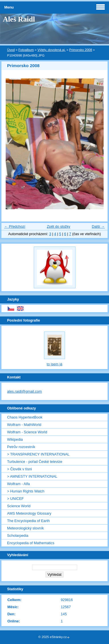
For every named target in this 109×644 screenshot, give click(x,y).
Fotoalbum (26, 50)
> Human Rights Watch (26, 491)
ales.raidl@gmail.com (25, 391)
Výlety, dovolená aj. (52, 50)
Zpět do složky (59, 226)
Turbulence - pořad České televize (35, 462)
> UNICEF (15, 499)
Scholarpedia (18, 536)
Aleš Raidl (19, 19)
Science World (19, 506)
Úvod (11, 50)
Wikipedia (15, 439)
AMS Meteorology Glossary (29, 513)
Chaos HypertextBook (25, 417)
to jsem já (55, 364)
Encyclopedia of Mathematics (31, 543)
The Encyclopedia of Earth (28, 521)
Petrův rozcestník (21, 447)
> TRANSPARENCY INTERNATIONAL (38, 454)
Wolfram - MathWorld (24, 425)
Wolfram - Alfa (18, 484)
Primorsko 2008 (81, 50)
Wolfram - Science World (27, 432)
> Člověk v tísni (19, 469)
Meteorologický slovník (25, 528)
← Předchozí (15, 226)
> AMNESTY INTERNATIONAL (32, 476)
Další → (98, 226)
